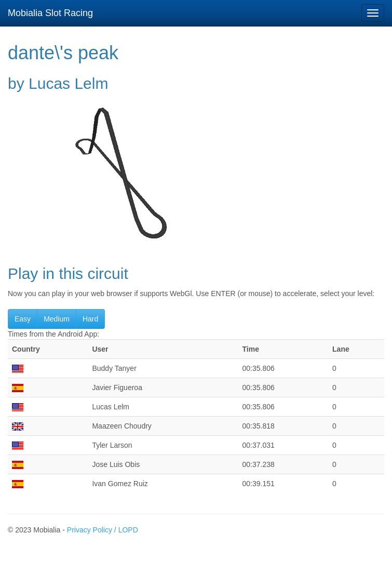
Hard (90, 319)
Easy (23, 319)
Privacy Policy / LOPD (103, 530)
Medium (57, 319)
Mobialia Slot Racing (50, 13)
